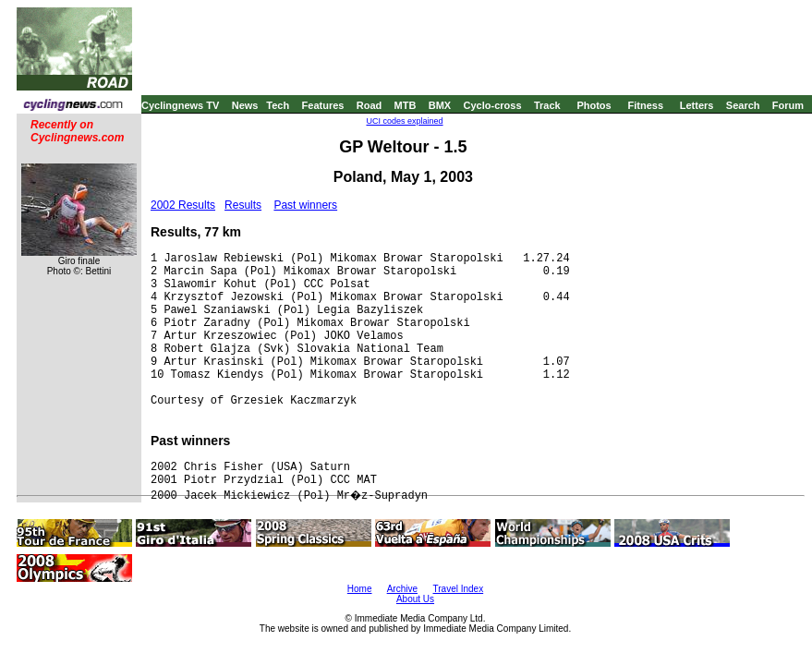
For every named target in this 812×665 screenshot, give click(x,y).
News (245, 105)
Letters (697, 105)
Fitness (645, 105)
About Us (415, 599)
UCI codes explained (404, 121)
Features (323, 105)
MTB (406, 105)
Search (743, 105)
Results (243, 205)
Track (547, 105)
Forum (788, 105)
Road (370, 105)
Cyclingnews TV (180, 105)
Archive (402, 589)
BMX (440, 105)
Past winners (305, 205)
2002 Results (183, 205)
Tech (278, 105)
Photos (594, 105)
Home (360, 589)
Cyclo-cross (493, 105)
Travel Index (459, 589)
